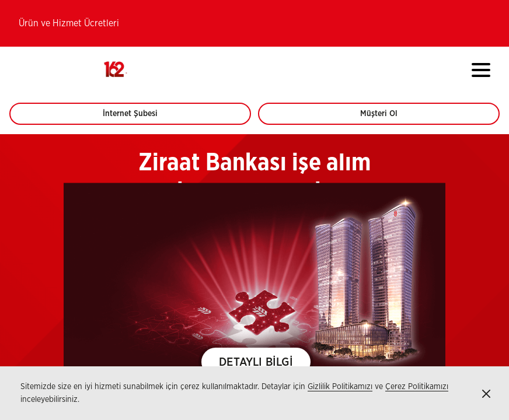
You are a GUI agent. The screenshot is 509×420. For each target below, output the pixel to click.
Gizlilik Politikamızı (340, 387)
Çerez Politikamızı (417, 387)
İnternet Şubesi (137, 117)
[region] (254, 277)
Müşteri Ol (390, 117)
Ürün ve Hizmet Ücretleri (69, 23)
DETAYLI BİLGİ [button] (256, 362)
